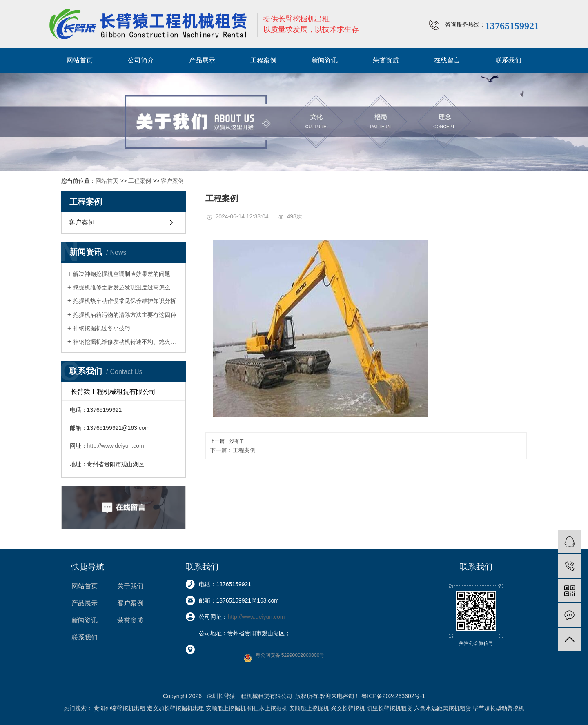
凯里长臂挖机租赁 (390, 708)
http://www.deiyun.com (116, 446)
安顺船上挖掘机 (226, 708)
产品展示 (202, 60)
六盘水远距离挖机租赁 (443, 708)
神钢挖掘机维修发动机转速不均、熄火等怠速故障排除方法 (126, 342)
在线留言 (447, 60)
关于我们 (130, 586)
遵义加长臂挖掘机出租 (176, 708)
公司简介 (141, 60)
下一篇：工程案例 (233, 450)
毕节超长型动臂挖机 (499, 708)
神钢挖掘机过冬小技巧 (102, 328)
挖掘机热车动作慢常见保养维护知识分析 (125, 301)
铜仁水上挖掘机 (267, 708)
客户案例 (172, 181)
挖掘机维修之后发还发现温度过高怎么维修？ (126, 287)
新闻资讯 (325, 60)
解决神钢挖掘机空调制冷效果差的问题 (122, 274)
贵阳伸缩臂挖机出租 (120, 708)
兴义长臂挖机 (348, 708)
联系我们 (508, 60)
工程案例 (263, 60)
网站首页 (80, 60)
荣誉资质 (386, 60)
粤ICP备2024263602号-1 (393, 696)
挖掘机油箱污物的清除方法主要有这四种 (125, 315)
